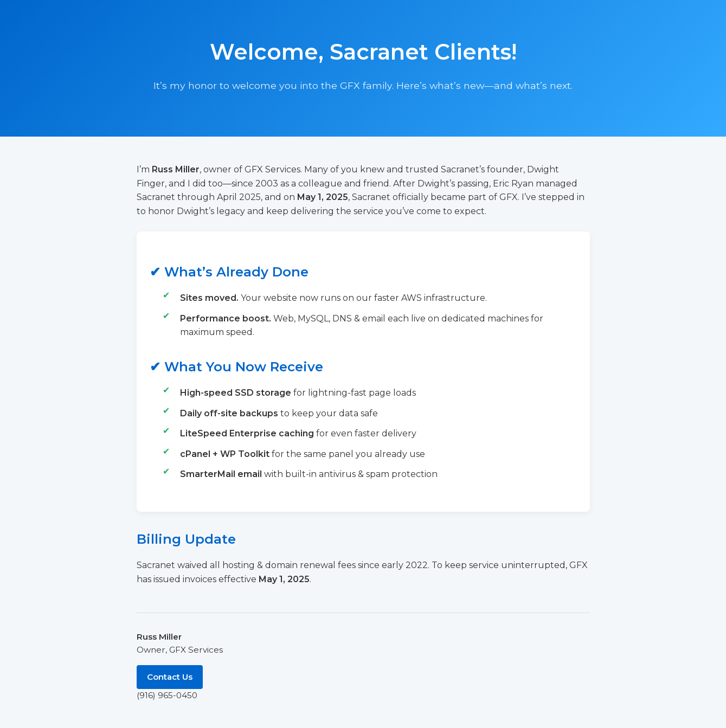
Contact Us (170, 677)
